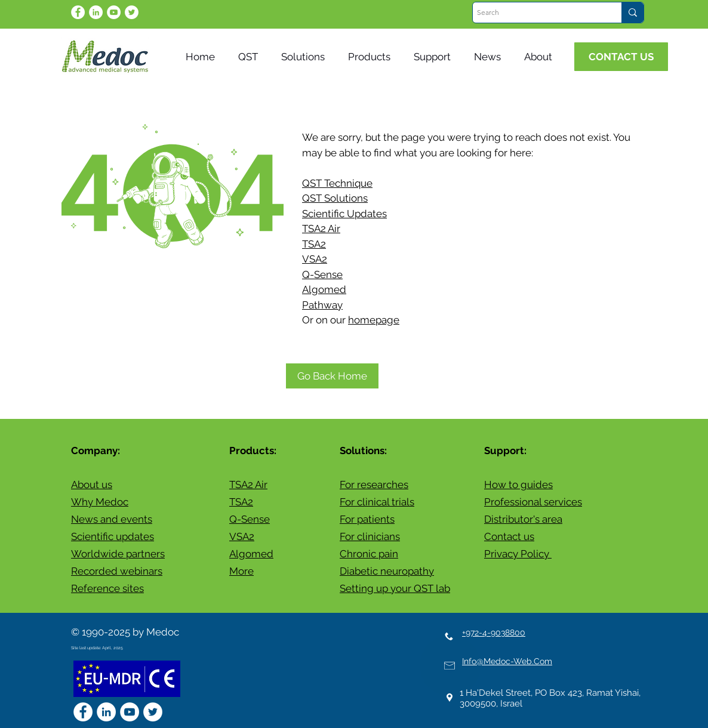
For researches (374, 485)
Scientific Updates (344, 214)
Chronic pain (369, 554)
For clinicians (370, 536)
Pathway (322, 305)
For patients (367, 519)
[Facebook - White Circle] (78, 12)
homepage (374, 320)
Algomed (324, 289)
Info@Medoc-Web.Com (507, 661)
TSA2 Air (321, 229)
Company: (96, 451)
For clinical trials (377, 502)
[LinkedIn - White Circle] (96, 12)
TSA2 (314, 244)
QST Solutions (335, 198)
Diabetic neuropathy (387, 571)
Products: (253, 451)
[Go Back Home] (332, 376)
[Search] (537, 13)
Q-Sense (322, 274)
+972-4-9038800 (494, 633)
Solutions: (363, 451)
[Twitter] (132, 12)
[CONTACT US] (621, 57)
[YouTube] (114, 12)
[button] (490, 57)
